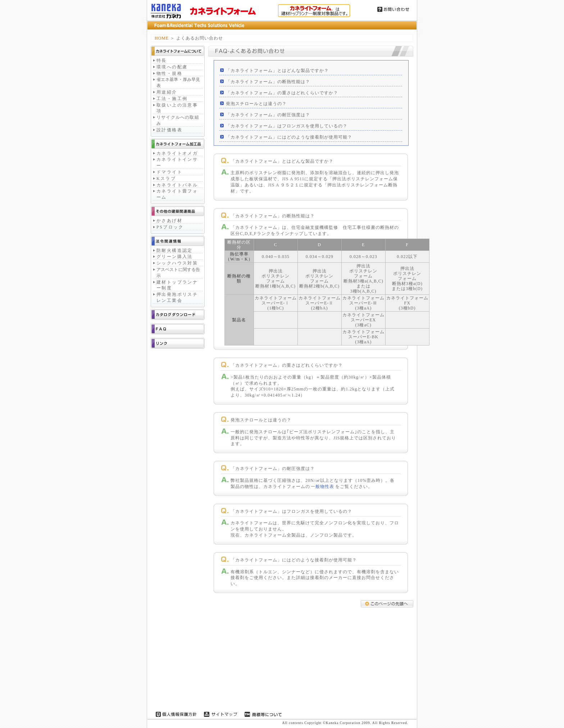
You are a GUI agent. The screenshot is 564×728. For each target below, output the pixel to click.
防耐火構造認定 (175, 250)
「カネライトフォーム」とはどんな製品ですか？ (277, 71)
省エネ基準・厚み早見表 (178, 83)
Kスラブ (166, 178)
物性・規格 (169, 73)
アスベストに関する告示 (178, 273)
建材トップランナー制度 (177, 285)
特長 (162, 60)
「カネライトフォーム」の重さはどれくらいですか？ (282, 93)
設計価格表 (169, 130)
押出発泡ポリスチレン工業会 (177, 297)
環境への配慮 (172, 67)
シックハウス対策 (177, 263)
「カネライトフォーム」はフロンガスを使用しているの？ (287, 126)
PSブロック (170, 227)
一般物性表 (322, 487)
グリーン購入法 (175, 257)
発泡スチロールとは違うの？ (256, 104)
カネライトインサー (177, 162)
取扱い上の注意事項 (177, 108)
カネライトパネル (177, 185)
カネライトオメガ (177, 153)
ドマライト (169, 172)
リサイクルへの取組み (178, 120)
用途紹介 (167, 92)
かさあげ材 (169, 221)
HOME (162, 38)
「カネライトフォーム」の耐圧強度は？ (268, 115)
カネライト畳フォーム (177, 194)
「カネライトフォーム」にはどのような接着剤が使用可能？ (289, 137)
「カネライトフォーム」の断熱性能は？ (268, 82)
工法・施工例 (172, 99)
